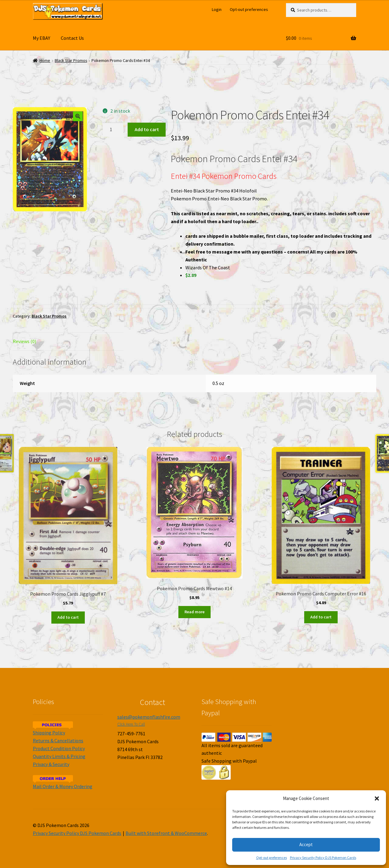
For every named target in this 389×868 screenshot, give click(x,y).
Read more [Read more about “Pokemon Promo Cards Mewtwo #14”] (194, 612)
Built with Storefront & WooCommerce (166, 833)
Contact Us (72, 38)
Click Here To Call (131, 724)
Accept (306, 844)
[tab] (68, 342)
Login (217, 9)
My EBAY (41, 38)
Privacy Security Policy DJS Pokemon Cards (323, 858)
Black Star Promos (71, 61)
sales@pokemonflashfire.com (149, 717)
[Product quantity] (113, 130)
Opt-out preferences (272, 858)
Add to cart (147, 129)
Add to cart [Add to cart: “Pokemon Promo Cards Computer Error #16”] (321, 617)
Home (45, 61)
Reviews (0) (24, 341)
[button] (377, 798)
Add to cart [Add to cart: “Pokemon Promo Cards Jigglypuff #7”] (68, 617)
